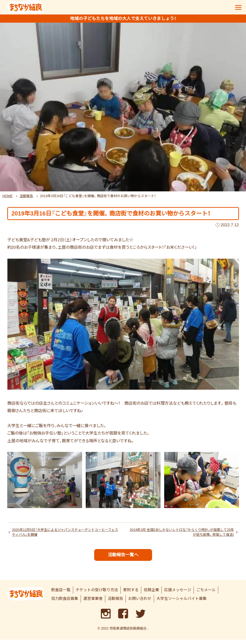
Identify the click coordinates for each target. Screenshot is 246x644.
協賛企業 (151, 594)
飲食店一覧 (61, 594)
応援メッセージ (178, 594)
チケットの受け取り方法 (97, 594)
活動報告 (26, 198)
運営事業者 (93, 603)
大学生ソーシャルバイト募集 (182, 603)
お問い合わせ (140, 603)
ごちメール (206, 594)
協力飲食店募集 (65, 603)
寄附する (131, 594)
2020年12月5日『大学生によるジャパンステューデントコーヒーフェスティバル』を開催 (65, 535)
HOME (7, 198)
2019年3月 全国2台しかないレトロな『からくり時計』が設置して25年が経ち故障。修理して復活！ (182, 535)
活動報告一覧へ (123, 559)
